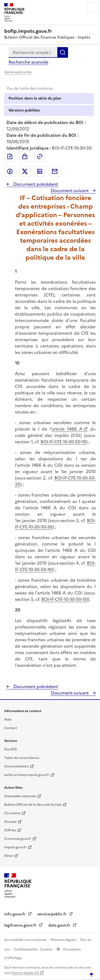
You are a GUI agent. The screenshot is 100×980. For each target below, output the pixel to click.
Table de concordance (22, 758)
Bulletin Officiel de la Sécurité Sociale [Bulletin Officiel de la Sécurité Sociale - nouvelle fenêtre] (33, 805)
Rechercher (63, 52)
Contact (11, 728)
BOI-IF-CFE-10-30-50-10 (63, 442)
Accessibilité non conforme (26, 940)
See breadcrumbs (18, 72)
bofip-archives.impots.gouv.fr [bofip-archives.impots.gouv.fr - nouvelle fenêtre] (27, 775)
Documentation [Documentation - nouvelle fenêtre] (17, 766)
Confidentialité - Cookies (33, 949)
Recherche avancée (28, 62)
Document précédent (35, 184)
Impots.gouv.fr (15, 847)
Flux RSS (11, 749)
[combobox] (33, 52)
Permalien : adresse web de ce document (40, 156)
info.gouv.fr (15, 914)
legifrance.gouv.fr (21, 925)
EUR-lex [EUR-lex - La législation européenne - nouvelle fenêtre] (10, 830)
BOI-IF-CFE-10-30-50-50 (65, 599)
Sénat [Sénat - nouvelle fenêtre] (9, 856)
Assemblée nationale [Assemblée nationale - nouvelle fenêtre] (20, 796)
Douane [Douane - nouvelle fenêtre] (10, 822)
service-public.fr (53, 914)
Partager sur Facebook (10, 171)
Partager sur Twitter (25, 171)
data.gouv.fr (60, 925)
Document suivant (70, 191)
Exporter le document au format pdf (10, 156)
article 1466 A (67, 429)
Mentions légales (64, 940)
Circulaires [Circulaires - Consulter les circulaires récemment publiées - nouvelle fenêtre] (12, 813)
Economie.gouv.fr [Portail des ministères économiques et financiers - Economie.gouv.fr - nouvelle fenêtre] (18, 839)
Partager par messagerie (55, 171)
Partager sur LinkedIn (40, 171)
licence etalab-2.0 (25, 973)
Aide (8, 720)
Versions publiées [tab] (24, 110)
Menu (93, 7)
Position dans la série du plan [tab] (35, 98)
